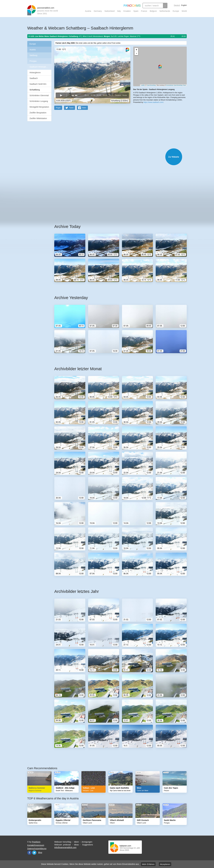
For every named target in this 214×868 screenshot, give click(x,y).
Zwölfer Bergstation (38, 113)
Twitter (34, 852)
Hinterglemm (35, 73)
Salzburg (33, 55)
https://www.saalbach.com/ (153, 102)
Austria (88, 11)
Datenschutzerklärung (37, 848)
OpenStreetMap (151, 85)
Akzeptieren (165, 864)
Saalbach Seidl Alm (38, 84)
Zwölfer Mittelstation (38, 118)
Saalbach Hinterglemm (39, 67)
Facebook (29, 852)
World (184, 11)
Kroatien (127, 11)
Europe (176, 11)
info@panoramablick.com (65, 847)
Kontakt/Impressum (36, 845)
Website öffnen (117, 157)
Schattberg (35, 90)
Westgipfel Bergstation (39, 107)
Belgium (153, 11)
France (144, 11)
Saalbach (34, 78)
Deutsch (177, 5)
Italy (119, 11)
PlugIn (58, 108)
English (184, 5)
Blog (40, 852)
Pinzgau (33, 61)
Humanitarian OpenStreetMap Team (176, 85)
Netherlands (165, 11)
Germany (98, 11)
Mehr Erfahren (148, 864)
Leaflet (143, 85)
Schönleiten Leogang (39, 101)
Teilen (84, 108)
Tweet (71, 108)
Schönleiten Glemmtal (39, 95)
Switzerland (110, 11)
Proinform (36, 842)
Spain (136, 11)
